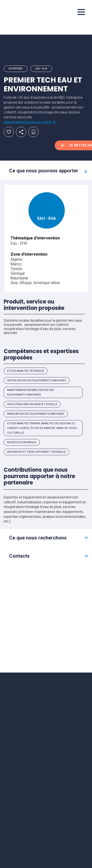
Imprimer (33, 132)
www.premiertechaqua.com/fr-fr (30, 122)
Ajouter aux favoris (9, 132)
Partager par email (21, 132)
